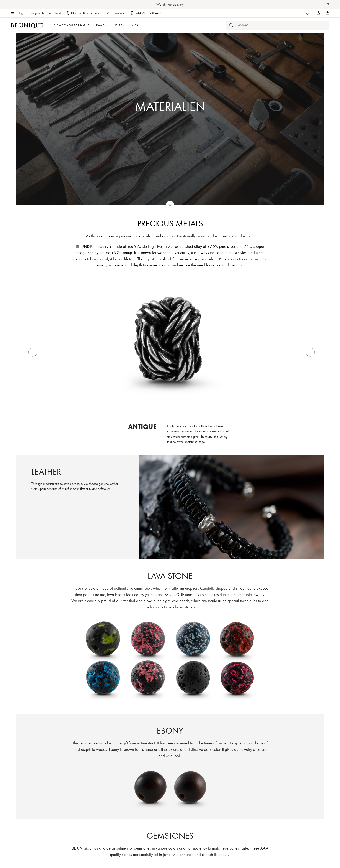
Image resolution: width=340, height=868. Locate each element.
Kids (135, 25)
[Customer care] (146, 13)
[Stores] (319, 13)
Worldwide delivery (170, 4)
